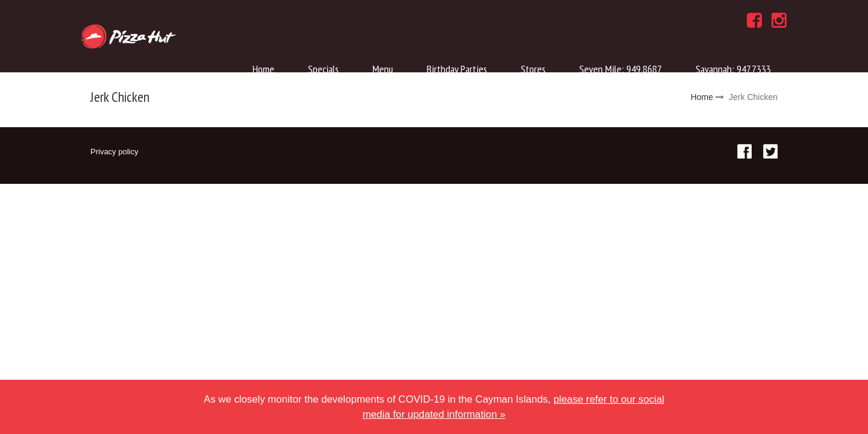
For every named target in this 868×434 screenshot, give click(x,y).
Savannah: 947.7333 (733, 69)
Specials (323, 69)
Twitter (770, 151)
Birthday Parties (457, 69)
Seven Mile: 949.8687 (621, 69)
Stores (533, 69)
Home (263, 69)
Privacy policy (114, 152)
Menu (383, 69)
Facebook (744, 151)
